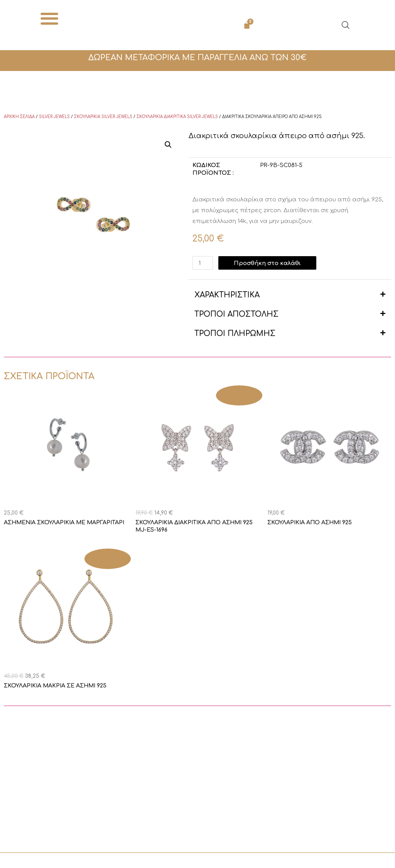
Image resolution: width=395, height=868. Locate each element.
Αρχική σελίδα (19, 117)
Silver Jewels (54, 117)
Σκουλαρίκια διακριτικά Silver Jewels (177, 117)
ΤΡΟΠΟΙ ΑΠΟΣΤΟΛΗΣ (236, 314)
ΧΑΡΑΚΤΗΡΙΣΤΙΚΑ (227, 295)
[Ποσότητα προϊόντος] (203, 263)
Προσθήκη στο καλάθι (268, 263)
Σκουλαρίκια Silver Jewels (103, 117)
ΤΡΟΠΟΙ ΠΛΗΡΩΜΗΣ (235, 334)
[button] (50, 18)
